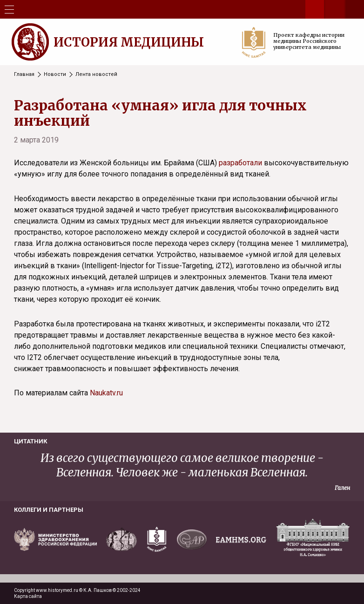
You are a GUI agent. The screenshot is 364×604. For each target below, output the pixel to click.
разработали (240, 163)
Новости (55, 74)
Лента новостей (96, 74)
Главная (24, 74)
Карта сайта (28, 596)
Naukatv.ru (106, 393)
